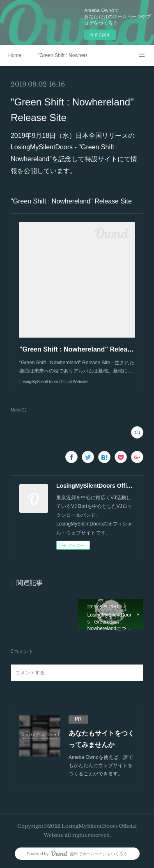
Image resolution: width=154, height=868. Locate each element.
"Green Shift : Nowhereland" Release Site (62, 55)
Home (15, 55)
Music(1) (18, 410)
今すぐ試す (100, 35)
